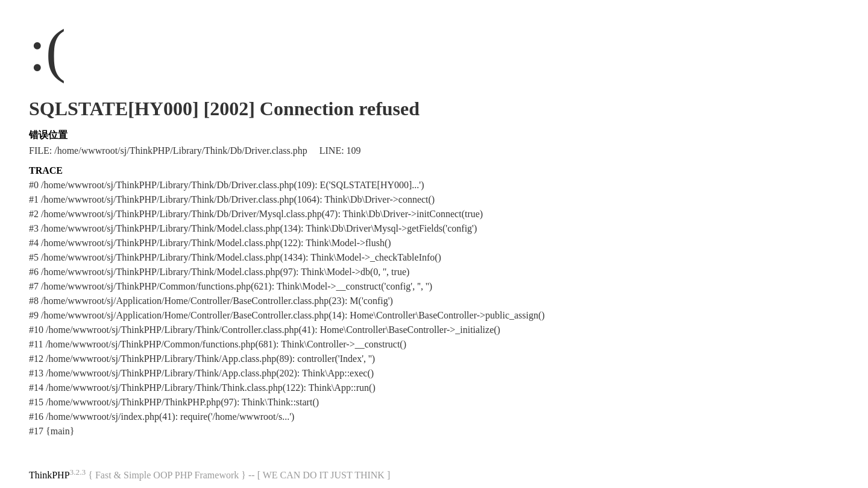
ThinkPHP (49, 475)
